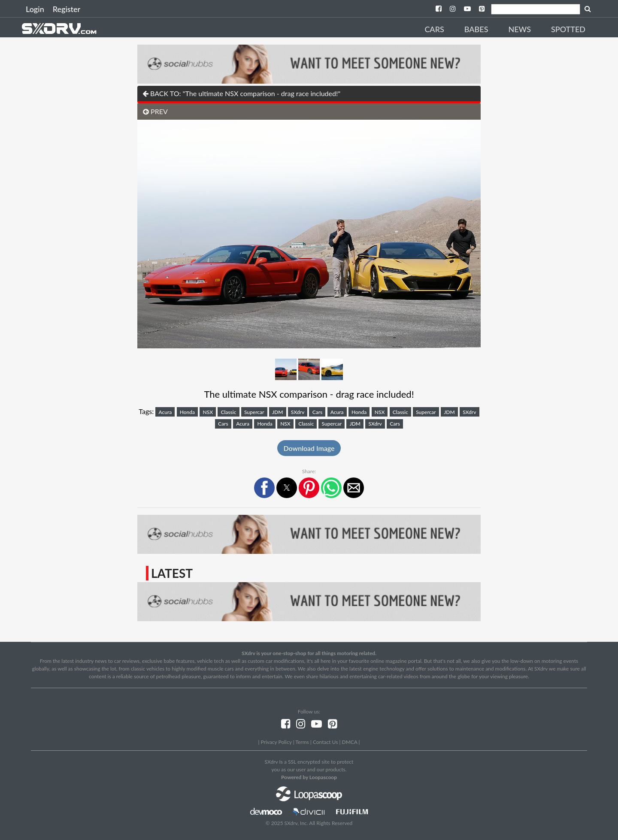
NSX (208, 412)
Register (67, 9)
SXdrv (298, 412)
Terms (302, 742)
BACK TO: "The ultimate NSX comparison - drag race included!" (241, 93)
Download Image (309, 448)
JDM (277, 412)
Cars (434, 29)
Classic (229, 412)
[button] (264, 488)
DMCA (350, 742)
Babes (476, 29)
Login (35, 9)
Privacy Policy (276, 742)
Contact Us (325, 742)
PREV (155, 111)
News (520, 29)
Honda (187, 412)
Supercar (254, 412)
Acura (165, 412)
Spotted (568, 29)
